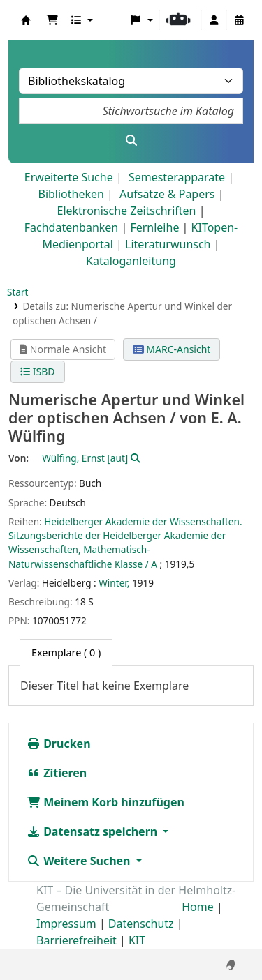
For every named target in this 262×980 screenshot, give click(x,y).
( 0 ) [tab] (66, 653)
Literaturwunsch (168, 244)
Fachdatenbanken (72, 227)
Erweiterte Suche (69, 177)
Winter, (114, 583)
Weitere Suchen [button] (80, 861)
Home (198, 907)
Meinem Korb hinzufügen (105, 802)
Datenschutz (141, 924)
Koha (26, 20)
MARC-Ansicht (172, 349)
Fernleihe (154, 227)
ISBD (37, 371)
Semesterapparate (177, 177)
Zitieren (57, 773)
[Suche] (131, 140)
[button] (52, 20)
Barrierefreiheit (77, 940)
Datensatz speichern (93, 831)
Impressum (66, 924)
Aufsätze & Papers (167, 194)
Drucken (59, 744)
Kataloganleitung (131, 261)
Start (18, 292)
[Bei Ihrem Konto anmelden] (214, 20)
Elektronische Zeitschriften (127, 211)
